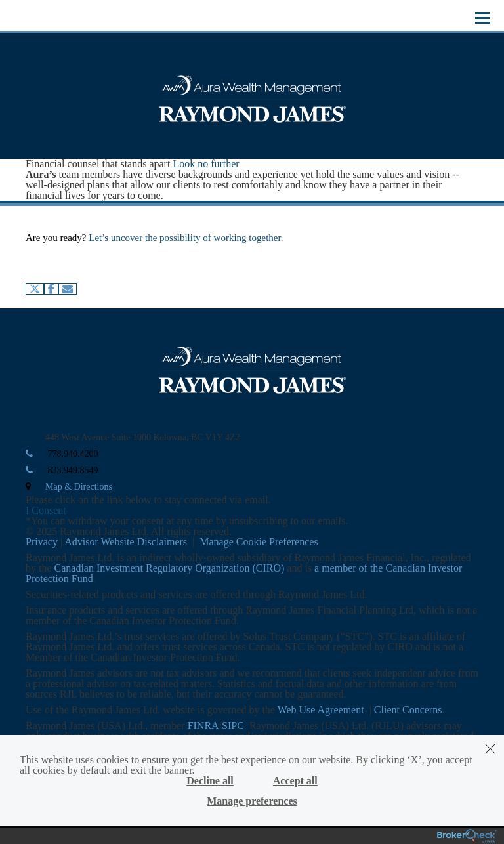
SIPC (233, 726)
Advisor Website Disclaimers (126, 542)
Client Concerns (408, 710)
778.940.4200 (73, 454)
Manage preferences (252, 801)
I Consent (46, 510)
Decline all (210, 781)
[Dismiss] (490, 749)
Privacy (42, 542)
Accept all (295, 781)
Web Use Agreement (322, 710)
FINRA (203, 726)
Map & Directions (79, 487)
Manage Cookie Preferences (259, 542)
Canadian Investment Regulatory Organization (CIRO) (170, 568)
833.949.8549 (73, 470)
